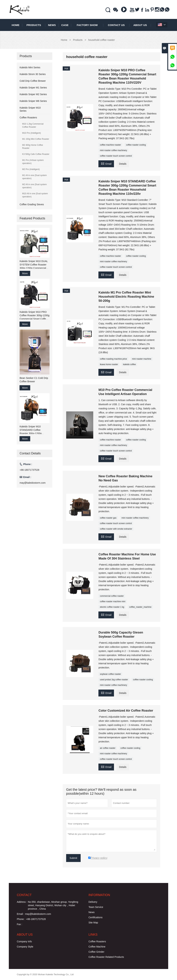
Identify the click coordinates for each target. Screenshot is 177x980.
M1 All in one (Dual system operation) (34, 177)
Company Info (24, 941)
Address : (22, 902)
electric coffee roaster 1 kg (112, 607)
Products (34, 25)
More (25, 273)
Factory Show (87, 25)
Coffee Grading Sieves (32, 204)
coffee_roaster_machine (140, 607)
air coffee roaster (108, 748)
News (52, 25)
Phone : (21, 919)
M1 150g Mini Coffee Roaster (36, 139)
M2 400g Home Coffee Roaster (33, 147)
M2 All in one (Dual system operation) (34, 186)
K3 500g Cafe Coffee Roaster (36, 154)
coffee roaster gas (108, 518)
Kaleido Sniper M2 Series (33, 94)
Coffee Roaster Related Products (106, 957)
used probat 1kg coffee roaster (114, 680)
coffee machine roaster (110, 145)
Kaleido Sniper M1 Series (33, 88)
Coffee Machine (97, 947)
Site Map (93, 923)
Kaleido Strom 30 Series (33, 74)
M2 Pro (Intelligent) (31, 169)
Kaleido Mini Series (30, 67)
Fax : (19, 924)
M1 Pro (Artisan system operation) (33, 162)
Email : (20, 914)
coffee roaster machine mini (113, 601)
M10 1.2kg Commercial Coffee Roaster (33, 125)
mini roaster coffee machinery (113, 150)
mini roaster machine (142, 359)
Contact (24, 895)
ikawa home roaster (109, 364)
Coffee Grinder (97, 952)
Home (16, 25)
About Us (140, 25)
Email (106, 163)
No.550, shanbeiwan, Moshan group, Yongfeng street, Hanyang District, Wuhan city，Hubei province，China (53, 905)
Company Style (25, 947)
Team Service (96, 907)
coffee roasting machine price (113, 359)
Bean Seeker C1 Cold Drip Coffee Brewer (34, 380)
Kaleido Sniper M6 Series (33, 101)
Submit (73, 858)
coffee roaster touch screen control (116, 156)
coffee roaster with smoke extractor (116, 529)
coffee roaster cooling (136, 145)
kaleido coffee (129, 364)
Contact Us (116, 25)
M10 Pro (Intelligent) (31, 133)
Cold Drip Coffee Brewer (33, 81)
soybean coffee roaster (110, 674)
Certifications (96, 917)
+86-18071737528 (29, 470)
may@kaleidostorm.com (32, 483)
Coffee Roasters (28, 118)
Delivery (93, 902)
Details (123, 164)
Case (65, 25)
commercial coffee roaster (112, 596)
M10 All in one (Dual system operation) (35, 195)
